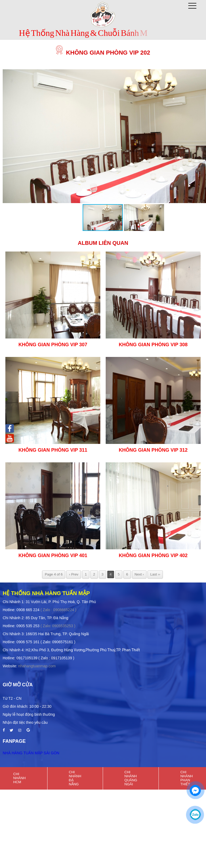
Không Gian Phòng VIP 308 (153, 345)
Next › (139, 574)
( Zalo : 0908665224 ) (58, 610)
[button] (144, 218)
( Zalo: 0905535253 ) (58, 626)
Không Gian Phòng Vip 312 (153, 450)
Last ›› (155, 574)
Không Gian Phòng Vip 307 (53, 345)
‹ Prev (74, 574)
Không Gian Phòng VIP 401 (53, 555)
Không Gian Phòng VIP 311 (53, 450)
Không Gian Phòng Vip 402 (153, 555)
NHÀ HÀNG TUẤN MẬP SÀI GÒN (31, 753)
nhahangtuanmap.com (37, 666)
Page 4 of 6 (54, 574)
